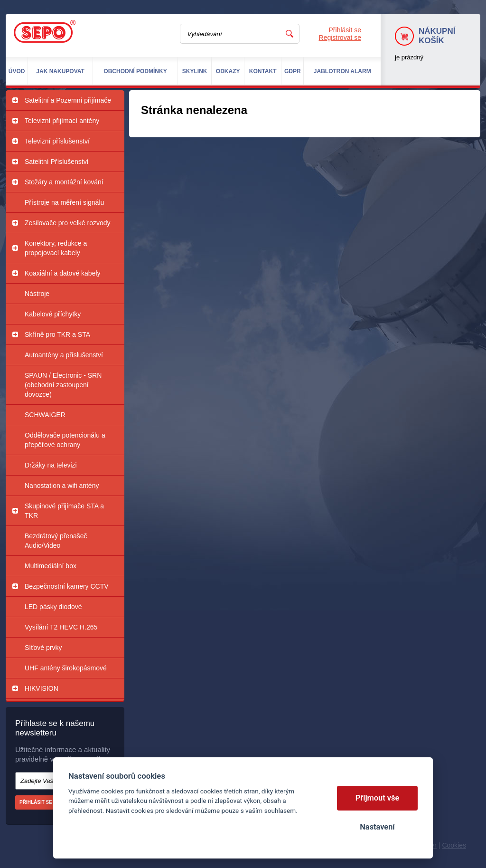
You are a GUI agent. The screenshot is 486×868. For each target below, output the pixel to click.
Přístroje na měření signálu (64, 202)
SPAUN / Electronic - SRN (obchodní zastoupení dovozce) (63, 385)
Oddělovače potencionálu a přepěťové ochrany (65, 440)
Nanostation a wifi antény (62, 486)
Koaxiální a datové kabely (63, 273)
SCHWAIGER (45, 415)
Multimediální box (51, 566)
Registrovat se (340, 38)
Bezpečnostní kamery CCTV (67, 586)
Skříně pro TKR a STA (57, 334)
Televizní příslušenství (57, 141)
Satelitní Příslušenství (57, 162)
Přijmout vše (378, 798)
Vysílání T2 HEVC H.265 (61, 627)
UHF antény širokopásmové (66, 668)
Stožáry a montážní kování (64, 182)
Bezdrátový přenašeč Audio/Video (56, 541)
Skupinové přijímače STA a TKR (64, 511)
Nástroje (37, 294)
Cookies (454, 845)
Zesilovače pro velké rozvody (68, 223)
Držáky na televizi (51, 465)
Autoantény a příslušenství (64, 355)
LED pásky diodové (53, 607)
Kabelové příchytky (53, 314)
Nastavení (377, 827)
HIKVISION (42, 688)
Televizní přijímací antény (62, 121)
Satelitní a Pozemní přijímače (68, 100)
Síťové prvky (43, 648)
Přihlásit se (345, 30)
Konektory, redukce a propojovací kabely (56, 248)
